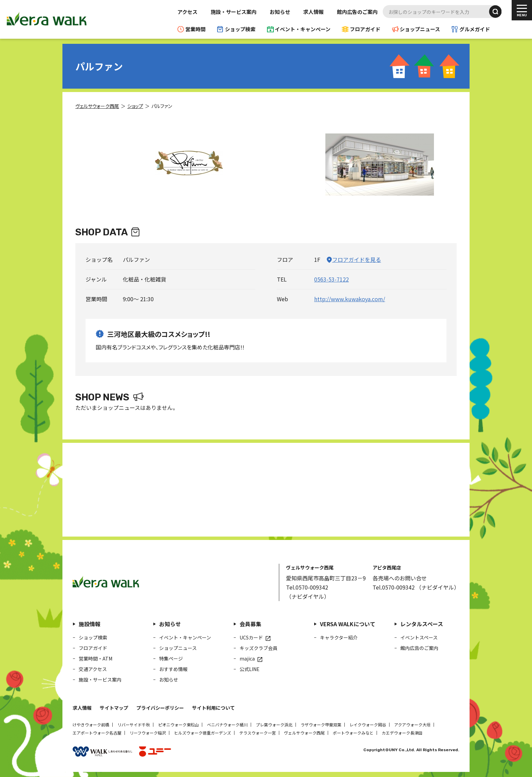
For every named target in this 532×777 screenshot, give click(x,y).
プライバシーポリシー (160, 708)
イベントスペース (419, 637)
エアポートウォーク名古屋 (97, 733)
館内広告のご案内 (357, 12)
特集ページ (171, 658)
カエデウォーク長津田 (402, 733)
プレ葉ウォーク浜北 (274, 725)
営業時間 (195, 29)
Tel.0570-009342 (307, 587)
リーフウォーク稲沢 (148, 733)
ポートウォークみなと (353, 733)
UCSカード (251, 637)
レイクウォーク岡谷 (368, 725)
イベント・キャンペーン (303, 29)
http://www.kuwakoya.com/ (350, 299)
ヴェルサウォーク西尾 (304, 733)
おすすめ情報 (173, 669)
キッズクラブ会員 (259, 648)
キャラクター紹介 (339, 637)
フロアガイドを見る (357, 259)
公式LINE (250, 669)
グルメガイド (475, 29)
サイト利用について (213, 708)
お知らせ (280, 12)
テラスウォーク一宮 (258, 733)
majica (247, 658)
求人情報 (313, 12)
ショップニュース (420, 29)
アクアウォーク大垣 (412, 725)
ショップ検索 (240, 29)
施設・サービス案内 (234, 12)
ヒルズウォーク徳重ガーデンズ (203, 733)
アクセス (187, 12)
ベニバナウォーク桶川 (227, 725)
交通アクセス (93, 669)
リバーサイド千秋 (134, 725)
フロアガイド (365, 29)
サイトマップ (114, 708)
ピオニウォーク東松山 (178, 725)
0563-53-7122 (331, 279)
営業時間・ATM (96, 658)
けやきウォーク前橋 (91, 725)
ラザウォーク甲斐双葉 (321, 725)
